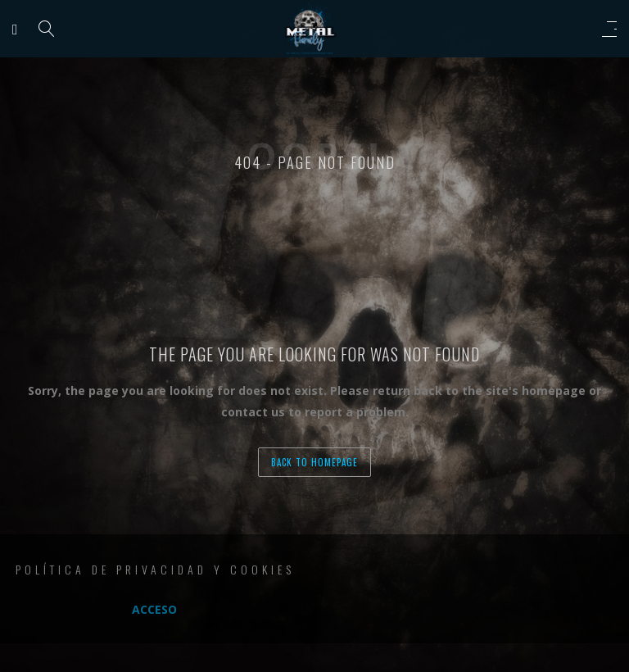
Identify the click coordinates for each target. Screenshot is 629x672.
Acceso (154, 609)
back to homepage (314, 462)
